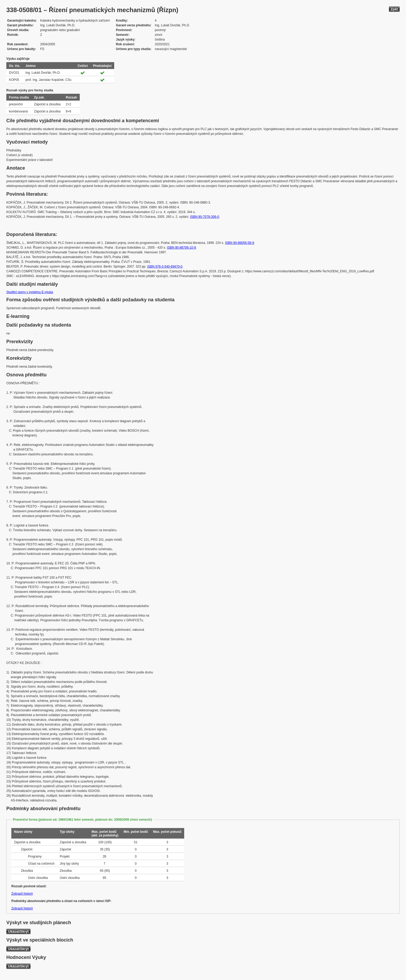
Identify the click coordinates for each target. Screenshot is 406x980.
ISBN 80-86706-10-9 (181, 248)
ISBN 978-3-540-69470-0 (165, 267)
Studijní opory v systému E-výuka (30, 292)
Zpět (394, 9)
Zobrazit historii (22, 894)
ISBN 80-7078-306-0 (204, 217)
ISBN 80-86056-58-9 (239, 243)
